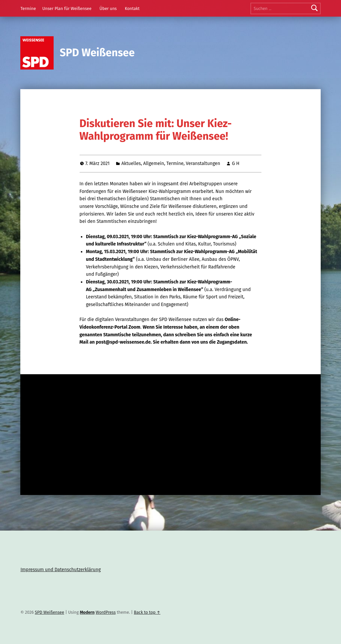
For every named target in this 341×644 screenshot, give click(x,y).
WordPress (106, 612)
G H (236, 163)
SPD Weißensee (97, 53)
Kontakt (132, 8)
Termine (28, 8)
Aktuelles (131, 163)
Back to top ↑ (147, 612)
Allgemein (154, 163)
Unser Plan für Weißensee (67, 8)
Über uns (108, 8)
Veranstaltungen (203, 163)
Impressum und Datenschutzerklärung (60, 570)
